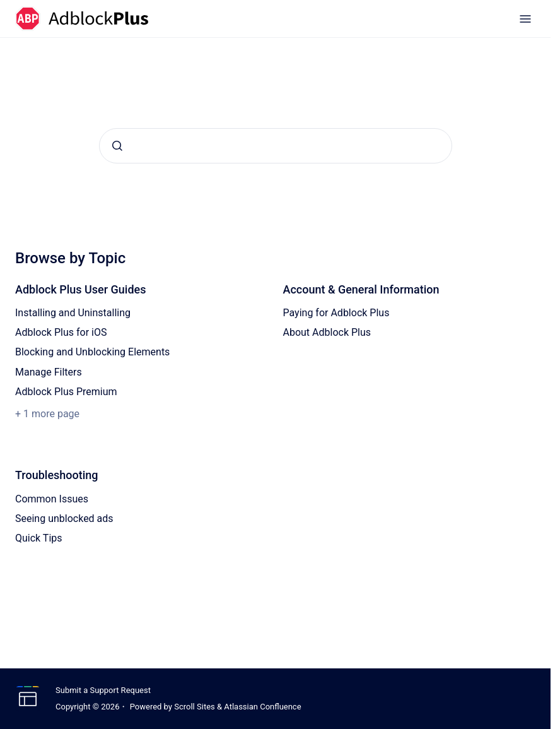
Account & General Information (361, 289)
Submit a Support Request (103, 690)
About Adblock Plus (327, 332)
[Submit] (117, 146)
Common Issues (52, 499)
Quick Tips (39, 538)
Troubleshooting (57, 475)
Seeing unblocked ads (64, 519)
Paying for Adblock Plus (336, 313)
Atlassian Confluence (262, 707)
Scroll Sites (195, 707)
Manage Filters (49, 372)
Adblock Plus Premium (66, 392)
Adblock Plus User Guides (81, 289)
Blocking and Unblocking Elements (92, 352)
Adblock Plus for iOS (61, 332)
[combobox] (276, 146)
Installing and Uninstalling (73, 313)
